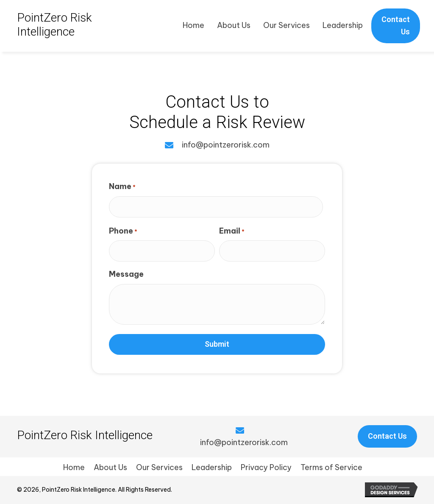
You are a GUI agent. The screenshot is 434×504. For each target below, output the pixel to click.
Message (126, 274)
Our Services (159, 467)
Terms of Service (331, 467)
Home (74, 467)
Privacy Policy (266, 467)
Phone (123, 231)
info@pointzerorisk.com (226, 145)
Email (232, 231)
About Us (110, 467)
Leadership (212, 467)
